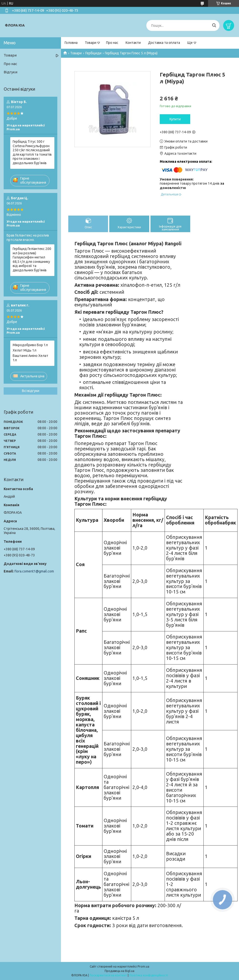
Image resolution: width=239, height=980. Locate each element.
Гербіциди (93, 53)
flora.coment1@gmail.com (34, 571)
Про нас (112, 43)
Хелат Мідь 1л (25, 350)
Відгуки (10, 72)
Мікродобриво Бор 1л (30, 345)
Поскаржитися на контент (108, 975)
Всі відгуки (31, 391)
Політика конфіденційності (149, 975)
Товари (91, 43)
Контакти (133, 43)
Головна (71, 43)
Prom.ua (143, 966)
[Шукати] (214, 25)
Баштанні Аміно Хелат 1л (30, 358)
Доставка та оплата (164, 43)
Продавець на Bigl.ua (119, 971)
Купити (175, 119)
